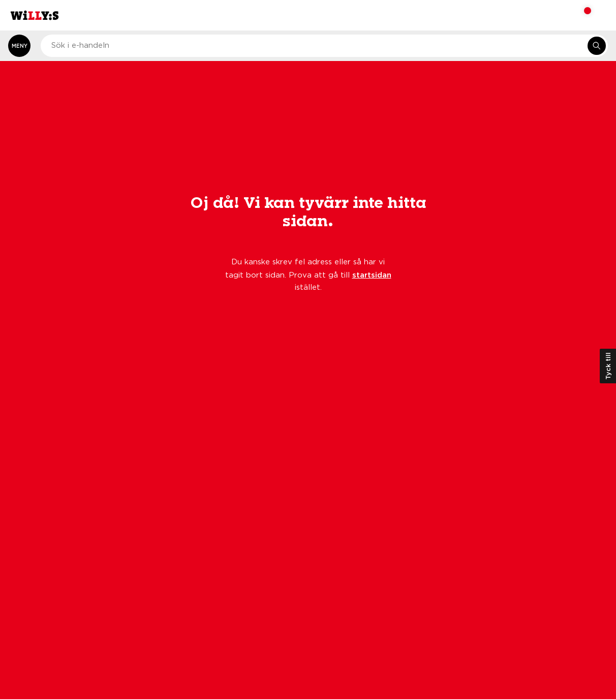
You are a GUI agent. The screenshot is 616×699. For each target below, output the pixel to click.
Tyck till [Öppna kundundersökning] (608, 366)
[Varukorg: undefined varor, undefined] (581, 15)
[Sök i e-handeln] (597, 46)
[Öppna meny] (19, 46)
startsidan (372, 275)
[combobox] (324, 46)
